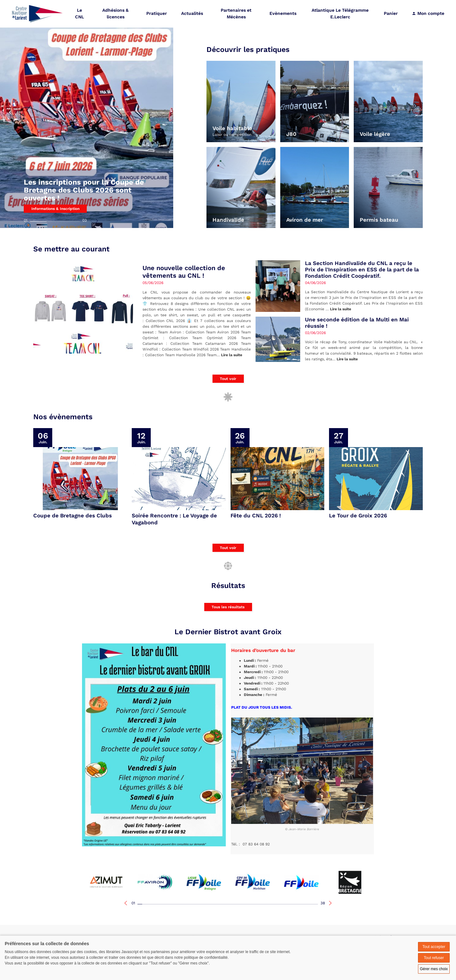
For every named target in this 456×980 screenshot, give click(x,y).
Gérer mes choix (434, 969)
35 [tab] (301, 904)
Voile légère (375, 134)
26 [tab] (259, 904)
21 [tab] (235, 904)
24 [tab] (249, 904)
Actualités (193, 14)
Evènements (284, 14)
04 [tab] (154, 904)
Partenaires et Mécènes (237, 14)
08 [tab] (173, 904)
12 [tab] (192, 904)
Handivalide (228, 220)
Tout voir (228, 379)
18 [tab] (221, 904)
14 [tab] (202, 904)
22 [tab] (240, 904)
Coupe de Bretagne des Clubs (73, 516)
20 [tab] (230, 904)
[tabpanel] (87, 114)
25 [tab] (254, 904)
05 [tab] (159, 904)
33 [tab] (292, 904)
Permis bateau (379, 220)
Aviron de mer (305, 220)
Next (97, 221)
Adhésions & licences (117, 14)
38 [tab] (323, 903)
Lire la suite (232, 355)
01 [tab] (26, 220)
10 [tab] (183, 904)
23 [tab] (244, 904)
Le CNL (81, 14)
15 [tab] (206, 904)
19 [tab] (225, 904)
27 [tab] (263, 904)
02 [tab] (55, 221)
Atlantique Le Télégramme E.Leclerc (340, 14)
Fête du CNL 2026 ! (256, 516)
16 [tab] (211, 904)
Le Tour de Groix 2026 (358, 516)
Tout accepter (434, 947)
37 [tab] (311, 904)
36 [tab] (306, 904)
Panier (391, 14)
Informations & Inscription (55, 209)
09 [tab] (178, 904)
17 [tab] (216, 904)
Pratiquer (158, 14)
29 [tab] (273, 904)
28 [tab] (268, 904)
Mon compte (428, 14)
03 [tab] (85, 220)
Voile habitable (232, 128)
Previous (92, 221)
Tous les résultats (228, 607)
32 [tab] (287, 904)
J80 (291, 134)
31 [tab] (282, 904)
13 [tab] (197, 904)
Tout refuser (434, 958)
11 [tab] (187, 904)
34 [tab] (297, 904)
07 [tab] (168, 904)
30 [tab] (278, 904)
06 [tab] (164, 904)
